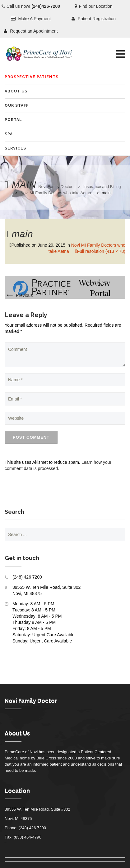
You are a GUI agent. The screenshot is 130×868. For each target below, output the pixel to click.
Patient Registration (94, 19)
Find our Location (93, 6)
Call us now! (33, 6)
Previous (19, 295)
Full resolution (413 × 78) (101, 251)
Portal (13, 120)
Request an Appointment (31, 31)
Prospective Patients (32, 77)
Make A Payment (31, 19)
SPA (9, 134)
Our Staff (17, 105)
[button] (121, 54)
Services (15, 148)
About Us (16, 91)
